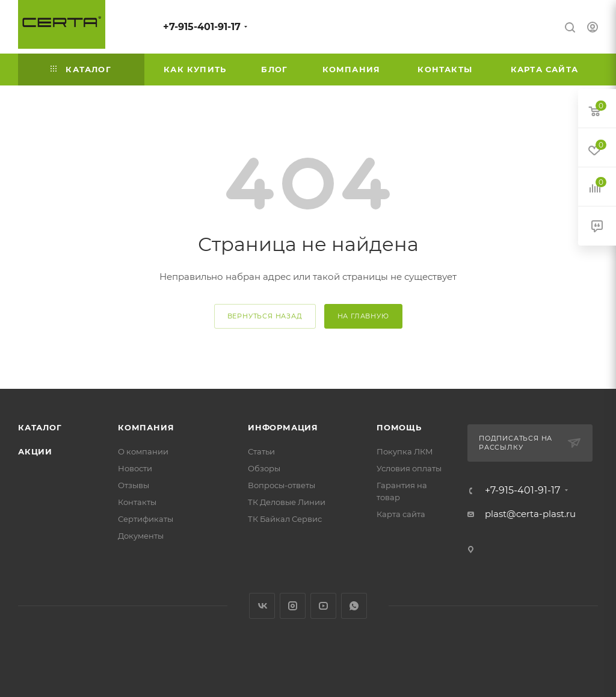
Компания (146, 427)
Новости (135, 468)
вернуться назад (265, 316)
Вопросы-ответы (282, 485)
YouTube (323, 606)
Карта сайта (401, 514)
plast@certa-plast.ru (530, 514)
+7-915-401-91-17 (202, 27)
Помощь (399, 427)
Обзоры (264, 468)
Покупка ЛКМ (405, 451)
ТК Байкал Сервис (285, 519)
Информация (283, 427)
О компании (143, 451)
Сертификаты (146, 519)
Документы (141, 536)
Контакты (137, 502)
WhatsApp (354, 606)
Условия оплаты (409, 468)
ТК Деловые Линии (287, 502)
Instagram (293, 606)
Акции (35, 451)
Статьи (261, 451)
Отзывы (134, 485)
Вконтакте (262, 606)
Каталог (40, 427)
